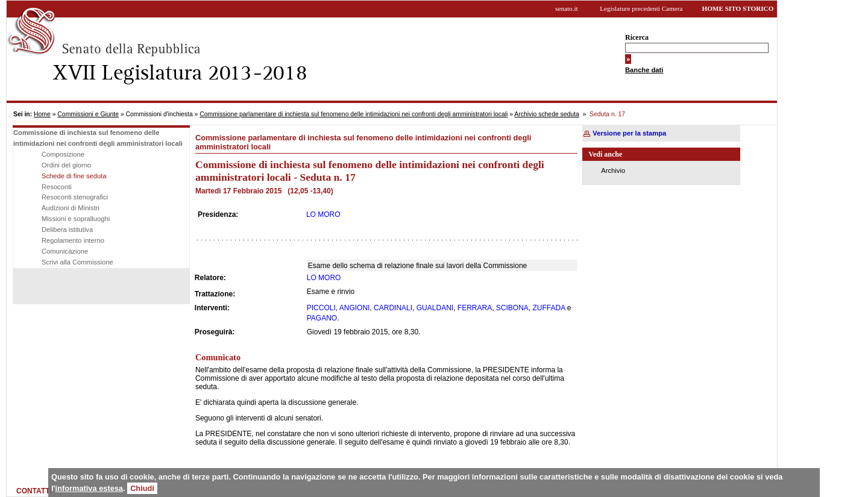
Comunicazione (65, 251)
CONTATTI (34, 491)
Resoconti (57, 187)
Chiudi (142, 488)
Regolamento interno (73, 240)
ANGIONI (355, 308)
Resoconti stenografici (75, 197)
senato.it (567, 8)
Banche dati (644, 70)
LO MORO (323, 214)
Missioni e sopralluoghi (76, 219)
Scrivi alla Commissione (77, 262)
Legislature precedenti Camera (641, 8)
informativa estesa (89, 488)
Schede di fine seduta (74, 176)
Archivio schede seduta (546, 114)
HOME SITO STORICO (737, 8)
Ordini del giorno (66, 165)
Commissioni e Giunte (88, 114)
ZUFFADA (549, 308)
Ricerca (637, 37)
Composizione (63, 154)
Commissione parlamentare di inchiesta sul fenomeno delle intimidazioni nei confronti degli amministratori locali (354, 114)
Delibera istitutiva (67, 230)
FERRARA (475, 308)
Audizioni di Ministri (71, 208)
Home (42, 114)
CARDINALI (393, 308)
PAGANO (322, 318)
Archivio (613, 170)
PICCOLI (321, 308)
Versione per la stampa (629, 133)
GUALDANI (435, 308)
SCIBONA (512, 308)
